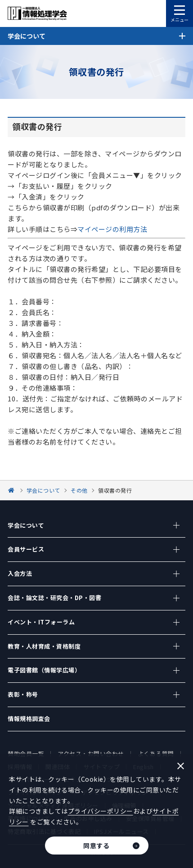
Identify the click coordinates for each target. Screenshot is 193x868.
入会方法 (20, 573)
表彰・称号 (23, 694)
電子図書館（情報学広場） (44, 670)
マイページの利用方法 (112, 229)
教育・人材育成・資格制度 (44, 646)
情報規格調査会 (29, 719)
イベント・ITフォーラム (41, 622)
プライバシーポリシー (101, 811)
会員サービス (26, 549)
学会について (26, 525)
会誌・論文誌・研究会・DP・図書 (54, 598)
